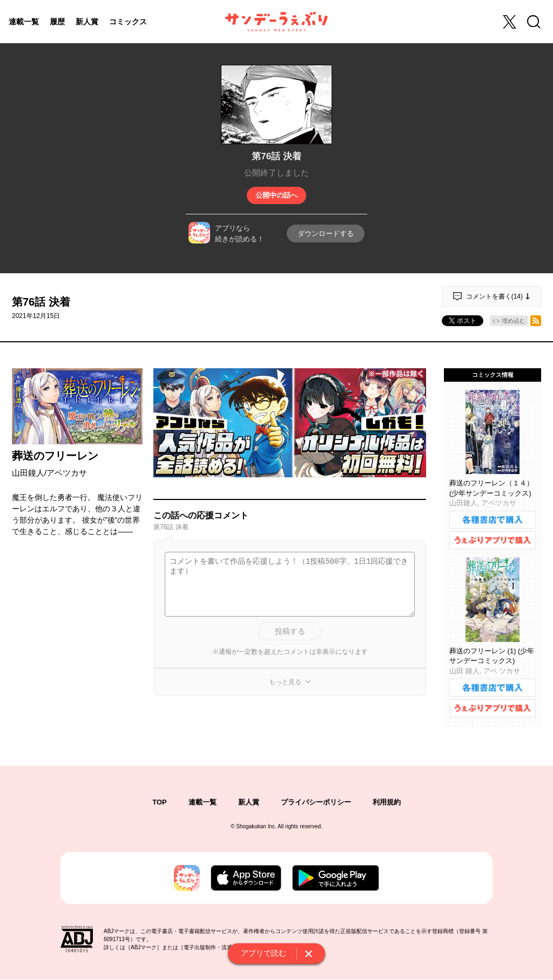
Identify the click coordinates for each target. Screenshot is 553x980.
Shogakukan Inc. (256, 826)
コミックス (128, 22)
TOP (160, 802)
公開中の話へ (276, 195)
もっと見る (285, 682)
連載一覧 (24, 22)
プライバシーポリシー (316, 802)
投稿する (290, 631)
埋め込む (514, 321)
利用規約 (387, 802)
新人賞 (87, 22)
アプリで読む (264, 953)
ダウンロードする (326, 234)
